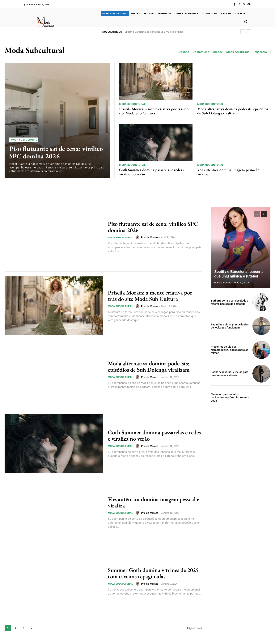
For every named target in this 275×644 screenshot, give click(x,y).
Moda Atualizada (238, 52)
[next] (249, 32)
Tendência (260, 52)
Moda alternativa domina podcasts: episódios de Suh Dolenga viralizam (233, 111)
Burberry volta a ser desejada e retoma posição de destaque (230, 302)
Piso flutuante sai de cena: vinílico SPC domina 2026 (56, 152)
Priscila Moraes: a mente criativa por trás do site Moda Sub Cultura (154, 111)
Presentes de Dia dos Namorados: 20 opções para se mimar (230, 350)
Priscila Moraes (150, 237)
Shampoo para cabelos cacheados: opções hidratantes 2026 (230, 397)
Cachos (184, 52)
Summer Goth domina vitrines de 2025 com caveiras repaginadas (153, 573)
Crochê (218, 52)
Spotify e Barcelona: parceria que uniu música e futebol (154, 32)
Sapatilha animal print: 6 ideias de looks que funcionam (230, 326)
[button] (246, 22)
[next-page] (31, 628)
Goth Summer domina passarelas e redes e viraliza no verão (152, 172)
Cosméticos (201, 52)
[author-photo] (138, 237)
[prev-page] (257, 214)
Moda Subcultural (24, 140)
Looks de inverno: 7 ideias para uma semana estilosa (230, 374)
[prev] (243, 32)
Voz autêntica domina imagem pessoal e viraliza (228, 172)
